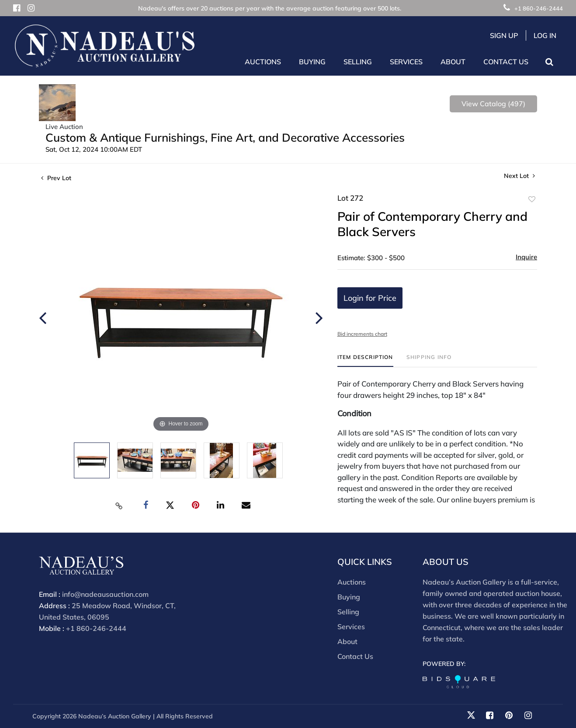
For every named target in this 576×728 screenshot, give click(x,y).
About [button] (453, 62)
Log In (545, 35)
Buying (349, 597)
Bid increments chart (362, 334)
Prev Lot (56, 178)
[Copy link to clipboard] (119, 505)
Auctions (352, 582)
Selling (348, 612)
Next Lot (519, 176)
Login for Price (370, 298)
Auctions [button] (263, 62)
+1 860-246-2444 (533, 8)
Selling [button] (358, 62)
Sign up (504, 35)
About (347, 641)
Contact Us (506, 62)
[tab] (365, 361)
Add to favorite (532, 199)
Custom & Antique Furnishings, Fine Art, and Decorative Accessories (225, 138)
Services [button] (406, 62)
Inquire (526, 257)
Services (351, 627)
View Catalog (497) (493, 104)
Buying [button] (312, 62)
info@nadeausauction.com (105, 594)
